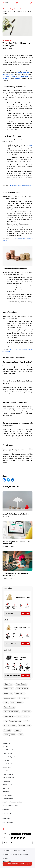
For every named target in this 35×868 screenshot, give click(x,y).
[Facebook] (4, 480)
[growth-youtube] (18, 838)
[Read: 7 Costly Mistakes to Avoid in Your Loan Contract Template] (18, 565)
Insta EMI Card (23, 716)
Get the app (6, 834)
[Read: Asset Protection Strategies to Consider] (18, 504)
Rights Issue (6, 792)
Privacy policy (17, 850)
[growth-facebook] (12, 838)
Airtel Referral (22, 689)
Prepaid (18, 730)
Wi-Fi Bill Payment (8, 750)
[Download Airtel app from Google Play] (16, 834)
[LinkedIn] (13, 480)
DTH (6, 703)
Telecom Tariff (6, 788)
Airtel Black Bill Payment (9, 764)
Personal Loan (19, 9)
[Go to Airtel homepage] (17, 3)
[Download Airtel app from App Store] (26, 834)
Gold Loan (26, 712)
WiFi (21, 735)
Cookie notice (26, 850)
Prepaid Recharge (7, 753)
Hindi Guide (9, 716)
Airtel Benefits (21, 684)
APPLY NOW (25, 614)
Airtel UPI (8, 693)
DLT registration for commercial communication (15, 854)
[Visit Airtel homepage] (4, 830)
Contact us (5, 858)
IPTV (27, 721)
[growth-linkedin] (15, 838)
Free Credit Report (11, 712)
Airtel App (8, 684)
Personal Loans (7, 767)
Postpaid (7, 730)
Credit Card (23, 698)
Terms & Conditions (8, 799)
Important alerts (7, 850)
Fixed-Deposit (9, 707)
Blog (11, 9)
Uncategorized (10, 735)
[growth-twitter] (21, 838)
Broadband (20, 693)
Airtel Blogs (6, 809)
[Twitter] (8, 480)
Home (5, 9)
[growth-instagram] (24, 838)
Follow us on (6, 838)
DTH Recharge (7, 760)
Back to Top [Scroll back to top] (18, 843)
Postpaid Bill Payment (9, 757)
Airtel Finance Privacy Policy (10, 806)
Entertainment (17, 703)
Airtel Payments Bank (8, 778)
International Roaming (12, 721)
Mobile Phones (10, 726)
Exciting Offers (6, 781)
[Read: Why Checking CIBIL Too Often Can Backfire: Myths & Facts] (18, 534)
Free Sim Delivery (7, 785)
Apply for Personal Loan (16, 864)
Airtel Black (8, 689)
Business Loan (9, 698)
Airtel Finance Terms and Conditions (12, 802)
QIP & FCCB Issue (7, 795)
